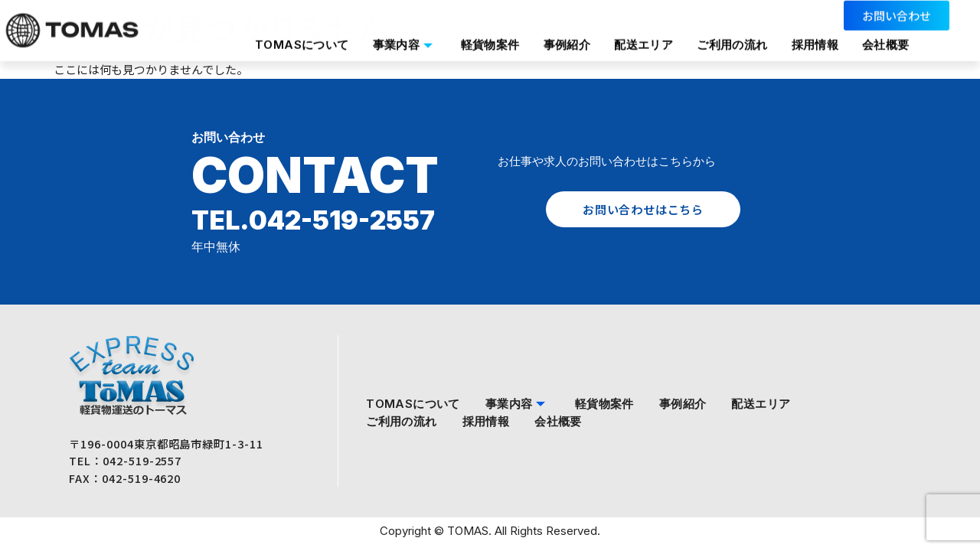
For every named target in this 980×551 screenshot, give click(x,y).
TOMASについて (297, 33)
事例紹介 (567, 33)
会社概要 (274, 51)
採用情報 (819, 33)
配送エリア (645, 33)
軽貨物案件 (488, 33)
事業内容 (401, 33)
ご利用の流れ (735, 33)
